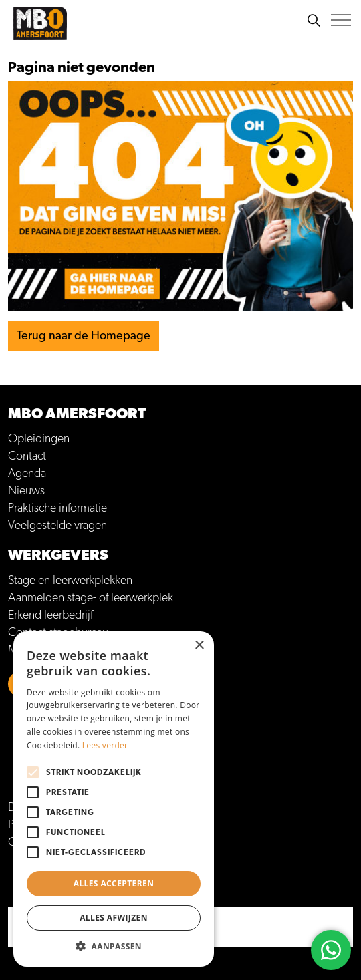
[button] (114, 946)
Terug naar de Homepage (84, 336)
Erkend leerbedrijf (50, 615)
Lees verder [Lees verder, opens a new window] (105, 745)
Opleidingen (39, 439)
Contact (27, 456)
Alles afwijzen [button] (114, 918)
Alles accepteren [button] (114, 883)
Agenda (27, 474)
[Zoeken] (314, 20)
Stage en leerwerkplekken (70, 581)
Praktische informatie (57, 508)
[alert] (114, 799)
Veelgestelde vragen (57, 526)
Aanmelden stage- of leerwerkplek (91, 598)
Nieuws (26, 491)
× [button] (199, 646)
